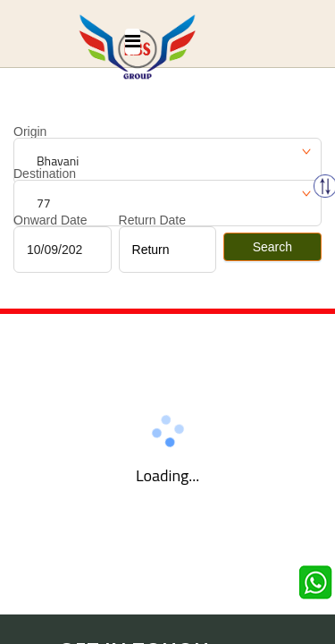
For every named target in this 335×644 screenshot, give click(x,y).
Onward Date (50, 220)
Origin (30, 131)
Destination (45, 174)
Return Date (152, 220)
